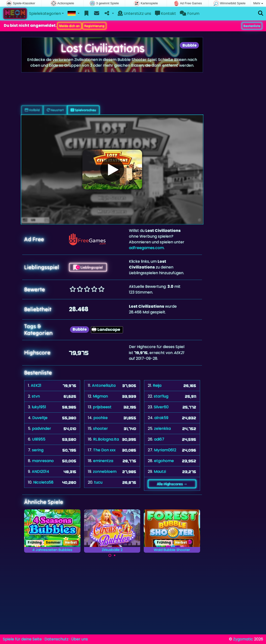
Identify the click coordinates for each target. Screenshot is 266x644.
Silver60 (161, 407)
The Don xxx (104, 450)
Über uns (80, 639)
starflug (161, 396)
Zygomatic (243, 639)
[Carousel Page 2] (115, 555)
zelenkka (162, 428)
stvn (36, 396)
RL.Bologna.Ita (106, 439)
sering (38, 450)
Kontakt (165, 14)
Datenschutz (56, 639)
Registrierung (94, 26)
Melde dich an (69, 26)
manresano (43, 461)
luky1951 (39, 407)
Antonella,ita (104, 385)
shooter (101, 428)
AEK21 (36, 385)
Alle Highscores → (172, 484)
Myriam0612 (165, 450)
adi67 (159, 439)
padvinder (42, 428)
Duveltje (40, 418)
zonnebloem (105, 472)
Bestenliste (252, 26)
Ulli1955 (39, 439)
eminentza (103, 461)
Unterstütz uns (134, 14)
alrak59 (161, 418)
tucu (98, 482)
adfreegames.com (146, 248)
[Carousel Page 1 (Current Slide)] (110, 555)
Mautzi (160, 472)
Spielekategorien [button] (45, 14)
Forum (190, 14)
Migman (100, 396)
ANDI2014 (40, 472)
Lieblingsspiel (88, 267)
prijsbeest (102, 407)
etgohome (164, 461)
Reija (157, 385)
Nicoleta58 (43, 482)
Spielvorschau (83, 110)
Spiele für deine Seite (22, 639)
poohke (101, 418)
